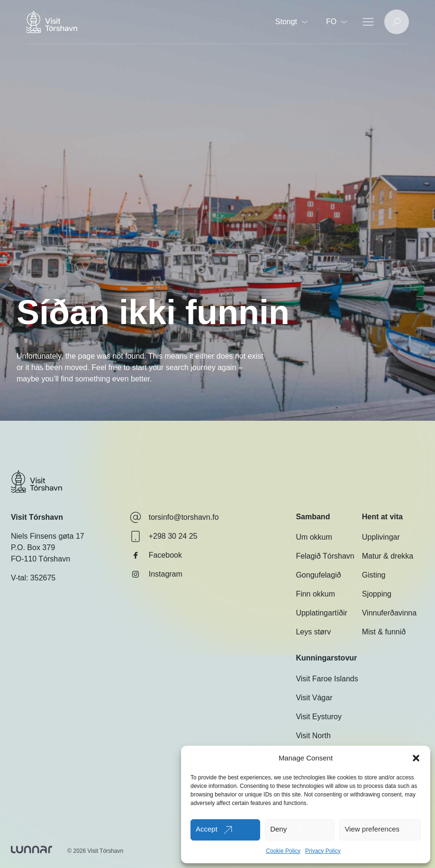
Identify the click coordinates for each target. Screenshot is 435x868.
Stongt (291, 22)
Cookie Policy (283, 851)
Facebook (156, 555)
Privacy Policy (323, 851)
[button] (416, 758)
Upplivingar (381, 537)
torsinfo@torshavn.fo (174, 517)
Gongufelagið (318, 575)
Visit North (313, 736)
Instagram (156, 574)
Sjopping (377, 594)
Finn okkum (315, 594)
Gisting (374, 575)
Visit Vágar (314, 698)
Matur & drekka (388, 556)
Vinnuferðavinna (389, 613)
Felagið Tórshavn (325, 556)
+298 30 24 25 (164, 536)
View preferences (372, 829)
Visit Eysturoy (319, 717)
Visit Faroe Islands (327, 679)
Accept (207, 829)
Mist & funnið (384, 632)
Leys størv (313, 632)
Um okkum (314, 537)
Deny (278, 829)
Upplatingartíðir (322, 613)
